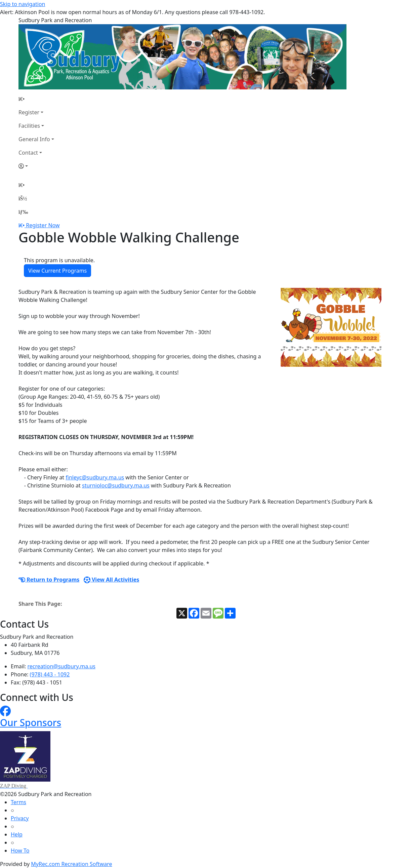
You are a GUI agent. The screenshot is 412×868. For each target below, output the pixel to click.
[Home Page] (36, 99)
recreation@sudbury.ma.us (61, 666)
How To (20, 851)
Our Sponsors (31, 722)
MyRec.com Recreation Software (71, 864)
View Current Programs (57, 271)
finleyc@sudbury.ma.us (95, 477)
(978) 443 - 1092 (50, 674)
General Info (34, 139)
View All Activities (112, 580)
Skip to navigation (23, 4)
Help (17, 834)
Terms (18, 802)
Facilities (29, 126)
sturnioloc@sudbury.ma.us (116, 485)
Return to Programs (49, 580)
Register (29, 112)
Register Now (43, 225)
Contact (28, 153)
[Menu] (23, 212)
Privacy (20, 818)
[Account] (36, 166)
